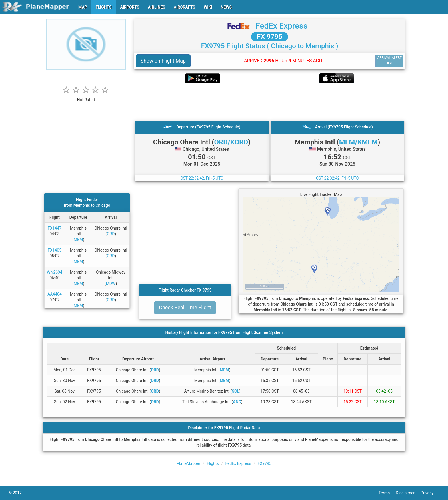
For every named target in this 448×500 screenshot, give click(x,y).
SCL (235, 391)
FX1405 (55, 250)
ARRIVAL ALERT (389, 61)
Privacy (430, 493)
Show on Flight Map (163, 61)
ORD (111, 234)
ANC (237, 402)
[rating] (86, 97)
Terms (387, 493)
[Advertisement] (270, 102)
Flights (213, 463)
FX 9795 (270, 37)
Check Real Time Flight (185, 307)
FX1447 (55, 228)
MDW (111, 284)
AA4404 (55, 294)
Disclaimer (408, 493)
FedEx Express (281, 26)
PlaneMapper (188, 463)
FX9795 (265, 463)
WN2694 (55, 272)
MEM (78, 240)
